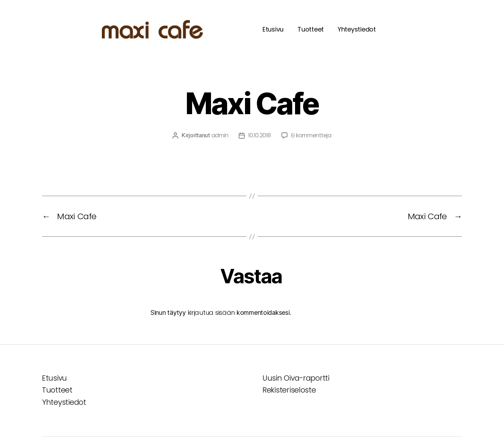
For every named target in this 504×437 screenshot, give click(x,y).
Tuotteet (311, 29)
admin (220, 135)
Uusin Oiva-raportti (296, 378)
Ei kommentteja (311, 135)
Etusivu (273, 29)
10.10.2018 (259, 135)
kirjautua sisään (211, 313)
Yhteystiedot (357, 29)
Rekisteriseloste (289, 390)
